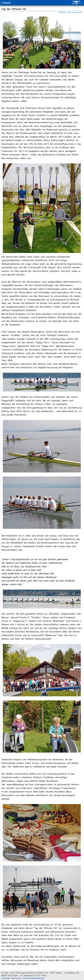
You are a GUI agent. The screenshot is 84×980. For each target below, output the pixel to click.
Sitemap (6, 978)
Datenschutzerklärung (33, 978)
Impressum (16, 978)
